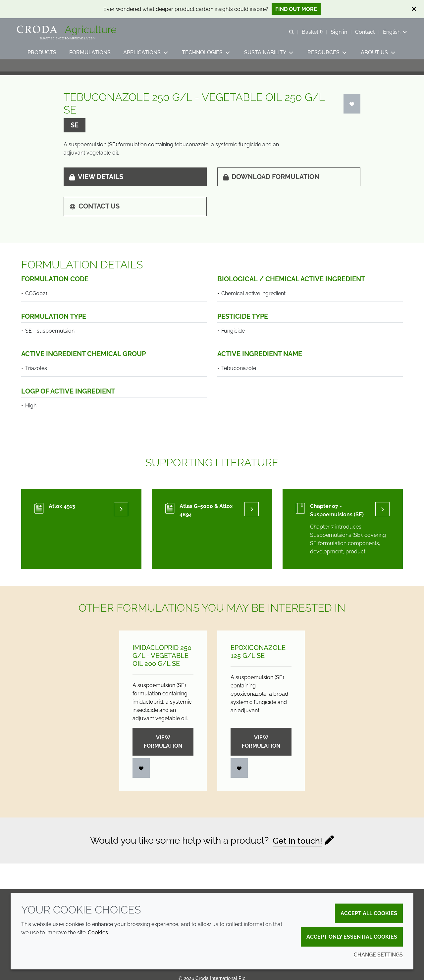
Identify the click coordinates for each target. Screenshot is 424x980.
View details (96, 184)
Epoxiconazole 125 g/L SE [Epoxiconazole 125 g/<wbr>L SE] (258, 659)
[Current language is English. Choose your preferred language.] (391, 34)
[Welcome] (72, 32)
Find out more (296, 9)
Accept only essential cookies (352, 937)
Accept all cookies (369, 913)
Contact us (94, 214)
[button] (43, 58)
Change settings (378, 955)
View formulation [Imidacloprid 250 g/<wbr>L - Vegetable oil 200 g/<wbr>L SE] (163, 749)
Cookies (98, 933)
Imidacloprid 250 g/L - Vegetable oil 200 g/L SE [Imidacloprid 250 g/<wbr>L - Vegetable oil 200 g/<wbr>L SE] (162, 663)
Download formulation (271, 184)
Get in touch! (297, 848)
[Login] (352, 111)
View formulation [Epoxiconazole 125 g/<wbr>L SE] (261, 749)
